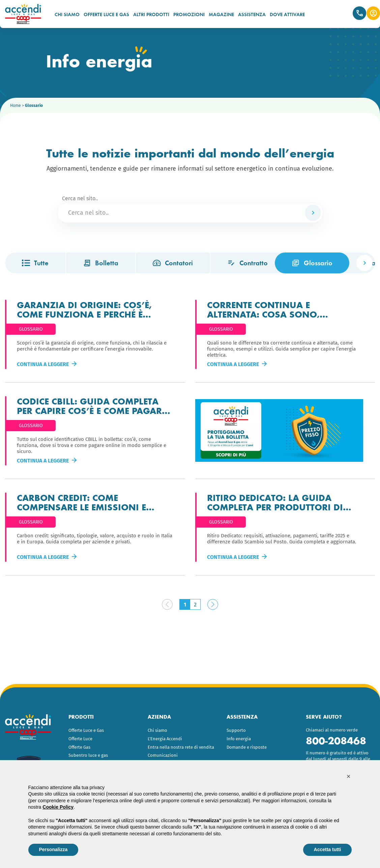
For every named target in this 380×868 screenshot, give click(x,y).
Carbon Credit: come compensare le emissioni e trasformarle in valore (81, 502)
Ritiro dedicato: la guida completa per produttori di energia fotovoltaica (275, 502)
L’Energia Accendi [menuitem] (165, 739)
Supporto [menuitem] (236, 730)
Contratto (247, 263)
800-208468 (336, 741)
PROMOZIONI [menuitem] (189, 14)
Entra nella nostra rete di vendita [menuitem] (181, 747)
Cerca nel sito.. (80, 198)
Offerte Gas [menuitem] (79, 747)
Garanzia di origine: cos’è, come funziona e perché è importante (84, 309)
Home (16, 106)
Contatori (173, 263)
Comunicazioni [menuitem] (163, 755)
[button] (349, 776)
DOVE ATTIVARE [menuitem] (287, 14)
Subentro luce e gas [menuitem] (88, 755)
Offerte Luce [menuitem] (80, 739)
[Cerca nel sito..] (190, 213)
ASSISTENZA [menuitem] (252, 14)
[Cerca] (313, 213)
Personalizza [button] (53, 849)
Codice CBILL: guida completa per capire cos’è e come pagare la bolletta (92, 406)
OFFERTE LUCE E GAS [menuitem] (106, 14)
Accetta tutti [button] (328, 849)
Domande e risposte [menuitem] (247, 747)
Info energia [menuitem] (239, 739)
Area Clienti (373, 13)
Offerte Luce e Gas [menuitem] (86, 730)
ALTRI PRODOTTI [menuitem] (151, 14)
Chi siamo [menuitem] (157, 730)
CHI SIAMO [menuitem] (67, 14)
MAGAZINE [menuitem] (221, 14)
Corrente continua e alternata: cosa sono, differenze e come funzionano (283, 309)
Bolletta (101, 263)
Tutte (35, 263)
